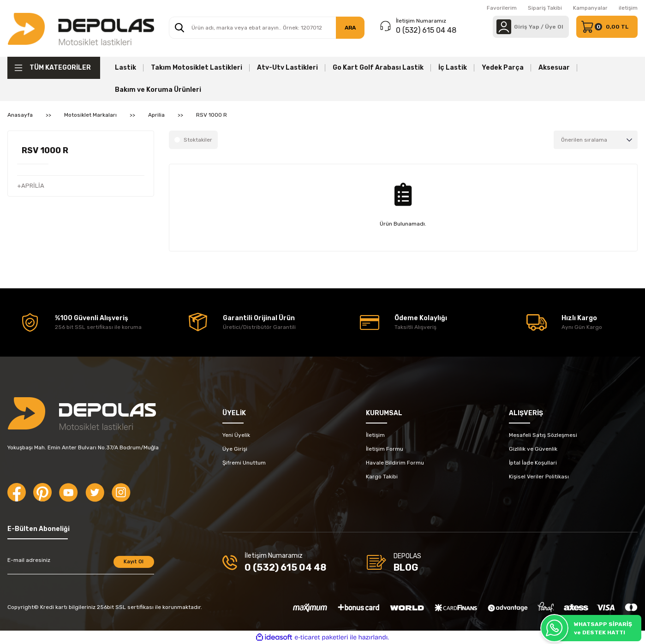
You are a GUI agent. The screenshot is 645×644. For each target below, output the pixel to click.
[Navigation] (54, 68)
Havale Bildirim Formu (395, 463)
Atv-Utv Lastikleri (287, 68)
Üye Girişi (235, 449)
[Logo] (81, 28)
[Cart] (607, 27)
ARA (350, 28)
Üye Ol (554, 27)
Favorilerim (502, 8)
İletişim (375, 435)
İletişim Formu (385, 449)
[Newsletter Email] (81, 565)
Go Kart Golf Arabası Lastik (378, 68)
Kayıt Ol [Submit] (134, 562)
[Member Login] (504, 27)
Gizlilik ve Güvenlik (533, 449)
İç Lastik (453, 68)
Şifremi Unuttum (244, 463)
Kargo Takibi (382, 477)
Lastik (125, 68)
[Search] (267, 28)
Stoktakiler (198, 140)
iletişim (628, 8)
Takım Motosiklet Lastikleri (197, 68)
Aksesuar (554, 68)
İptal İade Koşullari (533, 463)
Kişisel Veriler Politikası (539, 477)
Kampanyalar (590, 8)
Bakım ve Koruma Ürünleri (158, 90)
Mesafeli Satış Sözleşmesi (543, 435)
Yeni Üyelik (236, 435)
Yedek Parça (503, 68)
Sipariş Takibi (545, 8)
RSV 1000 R (212, 115)
